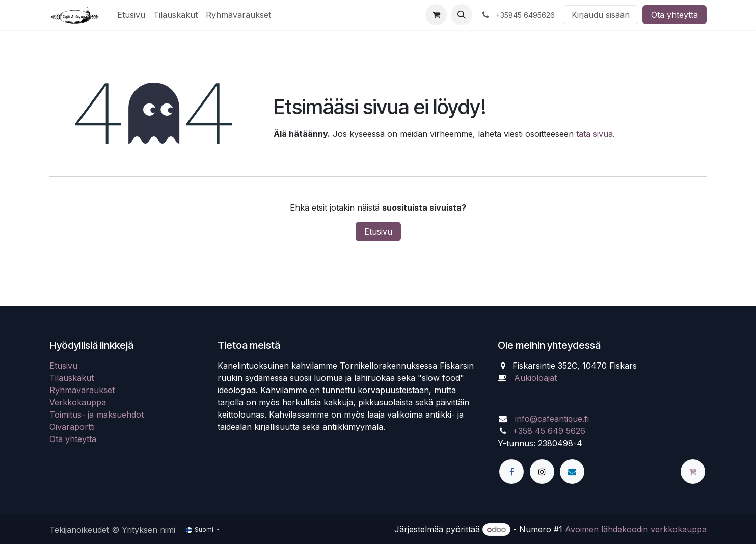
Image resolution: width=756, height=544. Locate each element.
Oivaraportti (72, 427)
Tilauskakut (72, 378)
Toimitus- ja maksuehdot (97, 415)
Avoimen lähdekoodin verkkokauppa (636, 529)
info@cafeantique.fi (552, 419)
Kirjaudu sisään (601, 15)
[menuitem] (131, 15)
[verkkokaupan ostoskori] (436, 15)
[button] (462, 15)
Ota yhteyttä (674, 15)
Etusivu (378, 231)
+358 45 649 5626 (549, 431)
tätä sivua (595, 134)
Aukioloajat (535, 378)
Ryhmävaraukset (82, 390)
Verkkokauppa (78, 402)
